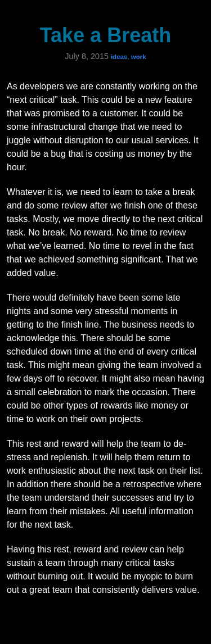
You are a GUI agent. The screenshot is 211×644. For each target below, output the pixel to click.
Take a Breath (105, 35)
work (139, 57)
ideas (119, 57)
